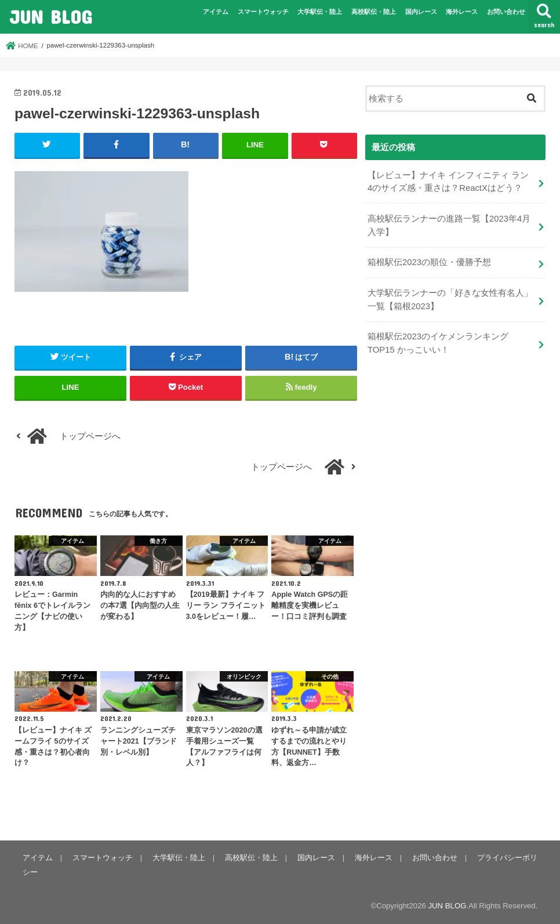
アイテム (216, 12)
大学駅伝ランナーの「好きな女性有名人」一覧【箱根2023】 (450, 299)
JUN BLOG (50, 17)
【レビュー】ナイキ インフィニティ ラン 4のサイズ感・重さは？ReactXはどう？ (448, 182)
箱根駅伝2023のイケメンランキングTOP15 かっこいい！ (438, 343)
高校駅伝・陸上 (374, 12)
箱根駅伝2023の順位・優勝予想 (429, 262)
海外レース (462, 12)
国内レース (421, 12)
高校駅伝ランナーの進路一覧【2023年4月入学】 (449, 225)
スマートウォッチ (263, 12)
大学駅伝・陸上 (320, 12)
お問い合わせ (506, 12)
